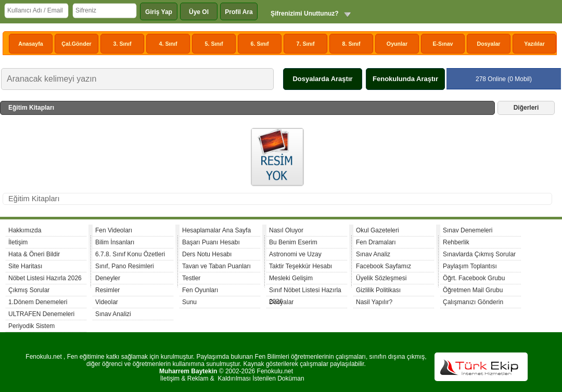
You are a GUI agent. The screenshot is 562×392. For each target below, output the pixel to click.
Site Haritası (25, 266)
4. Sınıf (168, 44)
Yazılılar (534, 44)
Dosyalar (488, 44)
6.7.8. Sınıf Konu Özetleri (130, 254)
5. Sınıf (214, 44)
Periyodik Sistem (31, 326)
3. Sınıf (123, 44)
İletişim (18, 242)
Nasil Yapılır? (374, 302)
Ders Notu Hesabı (207, 254)
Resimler (107, 290)
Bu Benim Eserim (293, 242)
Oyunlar (397, 44)
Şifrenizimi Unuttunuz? (305, 14)
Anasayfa (30, 44)
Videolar (107, 302)
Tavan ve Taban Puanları (216, 266)
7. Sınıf (306, 44)
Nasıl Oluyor (286, 230)
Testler (191, 278)
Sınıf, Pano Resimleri (125, 266)
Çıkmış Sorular (29, 290)
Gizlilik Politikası (378, 290)
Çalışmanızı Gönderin (473, 302)
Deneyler (108, 278)
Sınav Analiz (373, 254)
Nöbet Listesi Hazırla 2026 (45, 278)
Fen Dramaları (376, 242)
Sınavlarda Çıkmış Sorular (479, 254)
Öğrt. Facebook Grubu (474, 278)
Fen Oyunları (200, 290)
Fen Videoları (114, 230)
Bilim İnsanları (115, 242)
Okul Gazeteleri (378, 230)
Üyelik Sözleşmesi (381, 278)
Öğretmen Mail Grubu (473, 290)
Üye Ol (199, 12)
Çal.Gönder (76, 44)
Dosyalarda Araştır (322, 79)
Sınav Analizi (113, 314)
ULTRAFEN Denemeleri (41, 314)
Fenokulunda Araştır (405, 79)
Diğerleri (526, 108)
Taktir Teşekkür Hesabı (301, 266)
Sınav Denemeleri (468, 230)
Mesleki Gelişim (291, 278)
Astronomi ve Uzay (295, 254)
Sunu (189, 302)
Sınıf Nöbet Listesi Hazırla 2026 (305, 291)
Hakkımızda (25, 230)
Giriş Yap (159, 12)
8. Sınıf (352, 44)
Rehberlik (456, 242)
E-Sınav (443, 44)
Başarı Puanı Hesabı (211, 242)
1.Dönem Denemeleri (38, 302)
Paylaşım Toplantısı (470, 266)
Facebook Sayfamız (384, 266)
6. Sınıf (260, 44)
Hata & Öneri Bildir (34, 254)
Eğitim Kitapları (34, 199)
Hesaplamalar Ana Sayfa (216, 230)
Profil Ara (239, 12)
